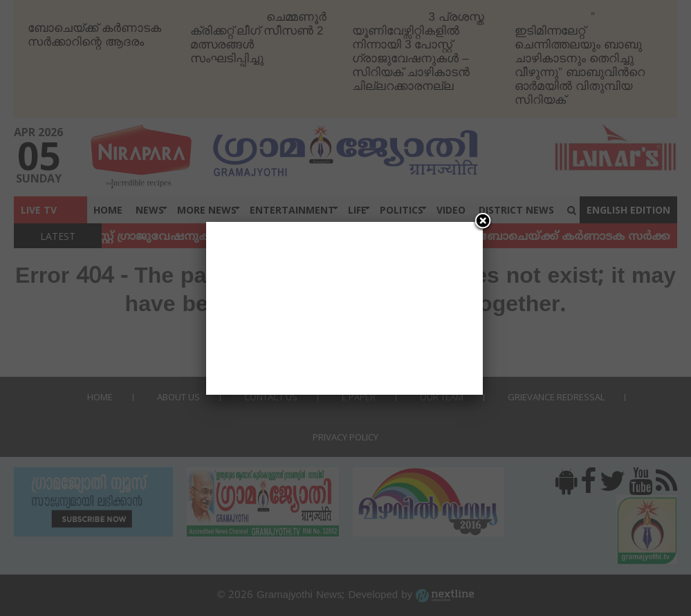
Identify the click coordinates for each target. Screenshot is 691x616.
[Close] (483, 222)
